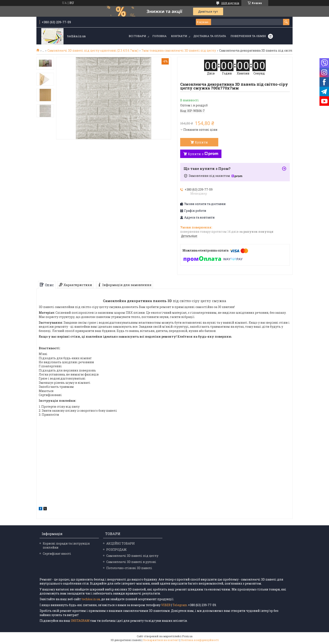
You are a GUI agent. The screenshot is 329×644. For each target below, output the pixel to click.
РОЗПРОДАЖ (116, 550)
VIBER (166, 605)
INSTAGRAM (81, 621)
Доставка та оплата (210, 36)
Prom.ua (187, 636)
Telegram (180, 605)
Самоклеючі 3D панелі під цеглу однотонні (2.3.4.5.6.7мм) (93, 51)
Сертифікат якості (57, 554)
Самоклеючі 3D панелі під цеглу (132, 556)
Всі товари (137, 36)
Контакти (179, 36)
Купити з (203, 154)
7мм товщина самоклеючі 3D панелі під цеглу (179, 51)
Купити (201, 142)
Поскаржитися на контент (161, 640)
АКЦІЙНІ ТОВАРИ (120, 543)
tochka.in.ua (91, 599)
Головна (160, 36)
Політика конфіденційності (200, 640)
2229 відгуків (230, 3)
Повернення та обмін (248, 36)
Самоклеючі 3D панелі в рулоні (131, 562)
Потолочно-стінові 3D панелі (129, 568)
